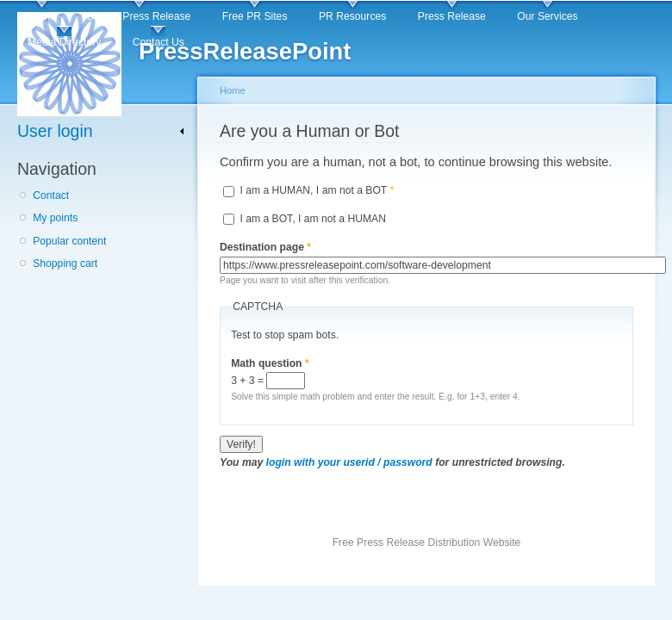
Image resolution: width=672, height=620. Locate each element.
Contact (51, 195)
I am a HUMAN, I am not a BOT (317, 190)
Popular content (69, 241)
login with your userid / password (349, 462)
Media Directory (64, 42)
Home (41, 16)
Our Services (547, 16)
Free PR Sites (255, 16)
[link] (101, 131)
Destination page (265, 247)
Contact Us (159, 42)
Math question (270, 363)
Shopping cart (65, 263)
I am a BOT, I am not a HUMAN (313, 219)
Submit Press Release (139, 16)
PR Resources (352, 16)
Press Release (452, 16)
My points (55, 218)
